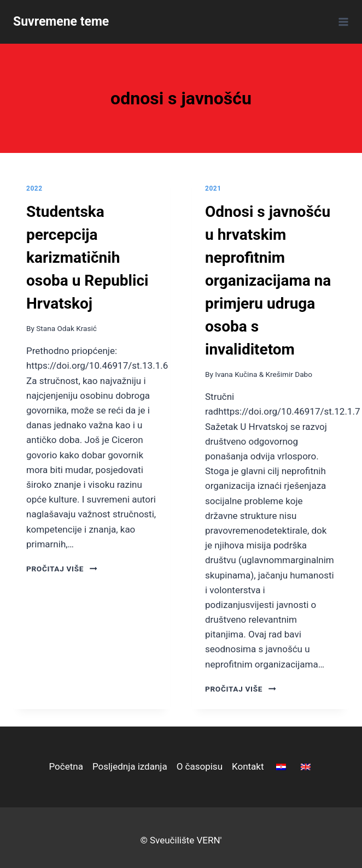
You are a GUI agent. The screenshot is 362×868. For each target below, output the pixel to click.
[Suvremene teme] (61, 22)
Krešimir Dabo (289, 374)
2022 (34, 188)
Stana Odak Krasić (66, 328)
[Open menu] (341, 22)
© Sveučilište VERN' (181, 840)
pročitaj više (62, 569)
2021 (213, 188)
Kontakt (248, 766)
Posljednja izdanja (130, 766)
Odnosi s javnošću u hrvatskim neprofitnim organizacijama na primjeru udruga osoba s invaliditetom (268, 281)
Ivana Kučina (236, 374)
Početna (66, 766)
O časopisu (200, 766)
